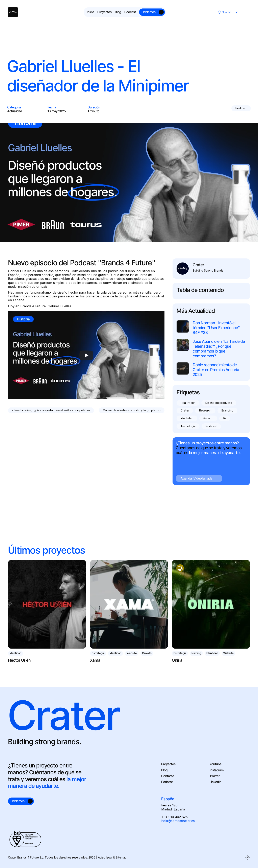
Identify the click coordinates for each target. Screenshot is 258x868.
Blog (164, 770)
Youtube (216, 764)
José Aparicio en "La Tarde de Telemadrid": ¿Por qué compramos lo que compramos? (219, 349)
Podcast (167, 782)
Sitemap (121, 857)
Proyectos (168, 764)
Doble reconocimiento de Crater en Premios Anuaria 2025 (216, 370)
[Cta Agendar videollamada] (211, 461)
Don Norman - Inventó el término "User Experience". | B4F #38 (218, 328)
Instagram (217, 770)
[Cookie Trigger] (248, 858)
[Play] (86, 355)
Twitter (215, 776)
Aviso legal (105, 857)
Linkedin (215, 782)
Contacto (168, 776)
